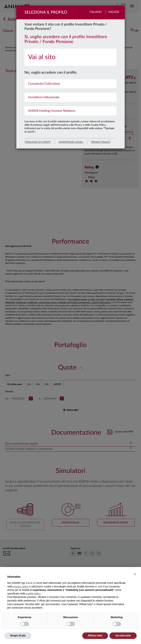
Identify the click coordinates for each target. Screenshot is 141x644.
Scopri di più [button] (18, 636)
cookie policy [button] (33, 594)
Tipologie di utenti (38, 142)
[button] (135, 574)
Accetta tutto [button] (123, 636)
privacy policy (101, 142)
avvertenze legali (71, 142)
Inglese (114, 12)
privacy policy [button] (21, 586)
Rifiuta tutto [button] (95, 636)
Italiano (96, 12)
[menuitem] (70, 57)
